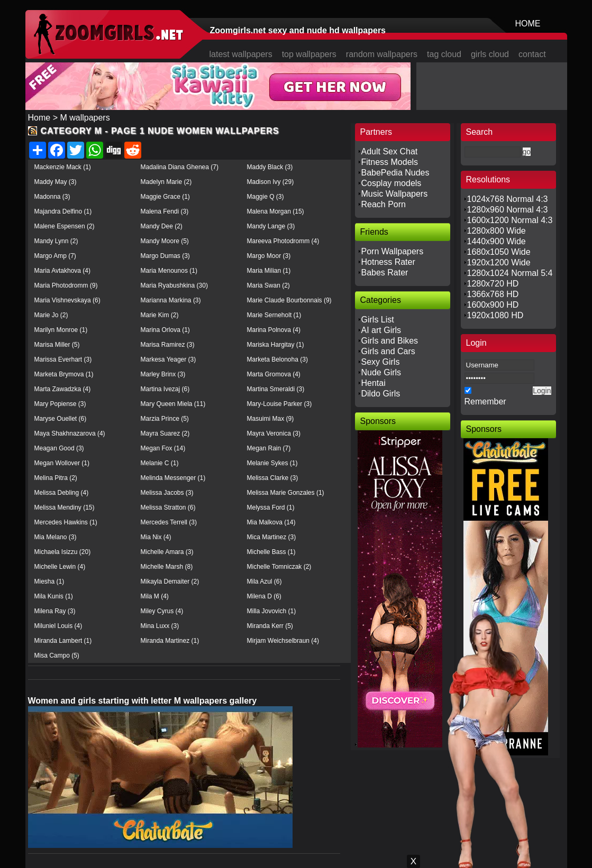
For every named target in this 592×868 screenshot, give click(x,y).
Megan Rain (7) (269, 448)
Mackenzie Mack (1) (63, 167)
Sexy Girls (381, 362)
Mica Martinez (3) (272, 537)
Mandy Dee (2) (162, 226)
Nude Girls (381, 372)
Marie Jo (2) (51, 315)
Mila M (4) (155, 596)
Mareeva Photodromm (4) (283, 241)
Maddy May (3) (56, 182)
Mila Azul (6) (265, 581)
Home (39, 118)
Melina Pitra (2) (56, 478)
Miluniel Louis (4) (58, 626)
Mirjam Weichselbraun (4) (283, 641)
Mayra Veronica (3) (274, 433)
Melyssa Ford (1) (271, 507)
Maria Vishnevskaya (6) (67, 300)
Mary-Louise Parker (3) (280, 404)
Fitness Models (390, 162)
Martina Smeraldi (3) (276, 389)
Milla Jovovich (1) (272, 611)
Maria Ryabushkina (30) (174, 285)
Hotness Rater (388, 262)
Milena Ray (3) (55, 611)
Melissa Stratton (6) (168, 507)
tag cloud (444, 54)
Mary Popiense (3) (60, 404)
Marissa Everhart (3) (63, 359)
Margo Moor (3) (269, 256)
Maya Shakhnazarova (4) (70, 433)
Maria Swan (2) (268, 285)
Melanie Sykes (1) (272, 463)
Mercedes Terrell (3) (169, 522)
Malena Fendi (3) (165, 211)
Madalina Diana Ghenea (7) (180, 167)
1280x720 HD (493, 284)
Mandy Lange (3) (271, 226)
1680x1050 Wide (499, 252)
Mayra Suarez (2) (165, 433)
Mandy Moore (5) (165, 241)
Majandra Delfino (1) (63, 211)
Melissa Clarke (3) (273, 478)
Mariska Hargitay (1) (276, 345)
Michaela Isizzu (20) (63, 552)
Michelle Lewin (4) (60, 567)
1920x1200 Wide (499, 262)
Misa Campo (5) (57, 655)
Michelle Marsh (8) (167, 567)
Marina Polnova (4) (274, 330)
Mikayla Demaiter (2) (170, 581)
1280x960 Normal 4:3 (508, 210)
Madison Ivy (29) (271, 182)
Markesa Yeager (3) (169, 359)
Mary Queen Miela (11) (173, 404)
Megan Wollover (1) (62, 463)
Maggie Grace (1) (165, 197)
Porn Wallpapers (393, 251)
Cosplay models (391, 183)
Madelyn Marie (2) (166, 182)
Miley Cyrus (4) (162, 611)
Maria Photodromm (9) (66, 285)
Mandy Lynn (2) (56, 241)
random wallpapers (382, 54)
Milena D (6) (264, 596)
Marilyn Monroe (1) (61, 330)
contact (532, 54)
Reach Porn (384, 204)
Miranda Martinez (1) (170, 641)
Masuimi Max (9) (271, 419)
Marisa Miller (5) (57, 345)
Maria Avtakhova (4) (63, 271)
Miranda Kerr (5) (270, 626)
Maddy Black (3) (270, 167)
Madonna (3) (52, 197)
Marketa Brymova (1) (64, 374)
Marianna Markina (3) (171, 300)
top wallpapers (309, 54)
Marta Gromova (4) (274, 374)
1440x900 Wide (497, 241)
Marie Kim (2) (160, 315)
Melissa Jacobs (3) (167, 493)
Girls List (378, 320)
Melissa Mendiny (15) (65, 507)
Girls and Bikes (390, 341)
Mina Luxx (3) (160, 626)
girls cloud (490, 54)
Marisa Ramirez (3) (168, 345)
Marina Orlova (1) (165, 330)
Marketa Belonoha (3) (277, 359)
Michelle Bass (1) (271, 552)
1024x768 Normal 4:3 (508, 199)
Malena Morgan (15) (276, 211)
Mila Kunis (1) (54, 596)
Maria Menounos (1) (169, 271)
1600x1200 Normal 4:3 (510, 220)
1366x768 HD (493, 294)
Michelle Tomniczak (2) (279, 567)
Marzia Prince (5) (165, 419)
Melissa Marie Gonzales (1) (286, 493)
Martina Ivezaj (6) (165, 389)
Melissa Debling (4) (62, 493)
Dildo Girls (381, 394)
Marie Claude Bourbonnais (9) (289, 300)
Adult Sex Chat (390, 151)
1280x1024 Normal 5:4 (510, 273)
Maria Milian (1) (269, 271)
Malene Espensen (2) (65, 226)
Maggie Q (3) (266, 197)
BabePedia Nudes (395, 173)
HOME (528, 24)
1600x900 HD (493, 305)
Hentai (374, 383)
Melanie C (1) (160, 463)
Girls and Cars (388, 351)
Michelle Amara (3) (167, 552)
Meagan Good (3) (59, 448)
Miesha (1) (49, 581)
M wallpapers (85, 118)
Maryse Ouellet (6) (61, 419)
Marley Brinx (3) (163, 374)
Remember (485, 401)
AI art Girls (381, 330)
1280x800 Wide (497, 231)
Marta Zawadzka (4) (63, 389)
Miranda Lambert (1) (63, 641)
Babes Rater (385, 273)
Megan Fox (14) (163, 448)
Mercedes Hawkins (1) (66, 522)
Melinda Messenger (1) (173, 478)
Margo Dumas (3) (165, 256)
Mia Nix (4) (156, 537)
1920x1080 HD (495, 315)
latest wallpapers (241, 54)
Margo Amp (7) (55, 256)
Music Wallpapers (395, 194)
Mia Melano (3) (56, 537)
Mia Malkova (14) (271, 522)
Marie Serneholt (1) (274, 315)
